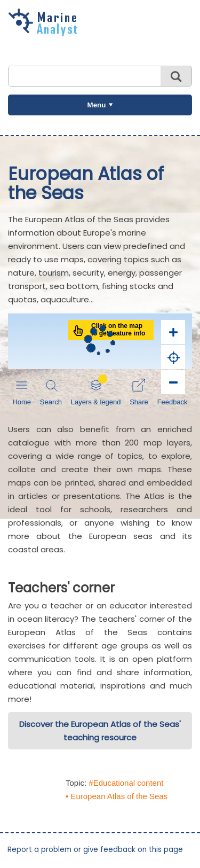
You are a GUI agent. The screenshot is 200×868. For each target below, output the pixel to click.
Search (176, 76)
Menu (97, 105)
